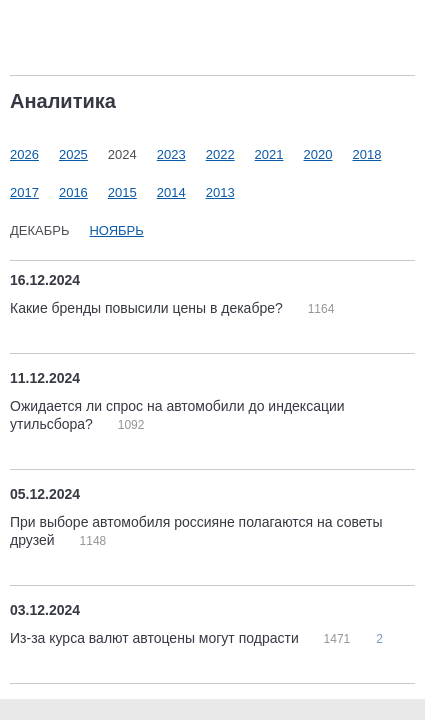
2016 (73, 192)
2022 (220, 154)
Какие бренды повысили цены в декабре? (148, 308)
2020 (318, 154)
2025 (73, 154)
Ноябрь (116, 230)
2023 (171, 154)
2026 (24, 154)
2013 (220, 192)
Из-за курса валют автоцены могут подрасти (156, 638)
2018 (366, 154)
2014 (171, 192)
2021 (269, 154)
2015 (122, 192)
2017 (24, 192)
